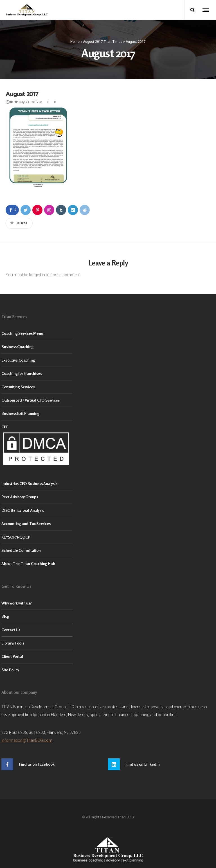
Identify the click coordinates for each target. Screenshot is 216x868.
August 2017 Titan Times (103, 41)
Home (75, 41)
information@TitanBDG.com (27, 740)
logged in (37, 275)
